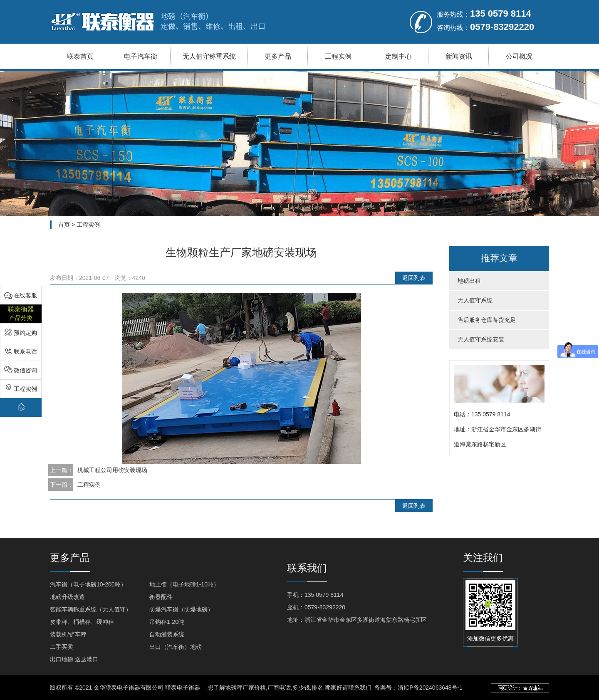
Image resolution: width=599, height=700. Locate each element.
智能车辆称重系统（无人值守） (91, 609)
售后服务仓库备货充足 (487, 320)
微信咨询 (25, 370)
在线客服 (25, 295)
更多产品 (278, 56)
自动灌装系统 (167, 634)
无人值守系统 (475, 300)
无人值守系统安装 (481, 339)
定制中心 (399, 56)
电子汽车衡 (141, 56)
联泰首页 (80, 56)
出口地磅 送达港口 (74, 659)
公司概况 (519, 56)
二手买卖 (62, 647)
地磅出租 (469, 281)
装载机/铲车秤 (68, 634)
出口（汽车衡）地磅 (176, 647)
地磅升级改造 (67, 597)
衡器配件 (161, 597)
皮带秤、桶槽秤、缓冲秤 (82, 622)
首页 (64, 225)
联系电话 (25, 351)
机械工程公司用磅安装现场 (112, 470)
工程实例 (338, 56)
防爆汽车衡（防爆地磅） (181, 609)
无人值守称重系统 (209, 56)
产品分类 (21, 313)
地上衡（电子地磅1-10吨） (184, 584)
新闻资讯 (459, 56)
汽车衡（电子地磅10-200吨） (88, 584)
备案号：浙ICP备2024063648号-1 (418, 688)
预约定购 (25, 333)
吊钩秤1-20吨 (167, 622)
